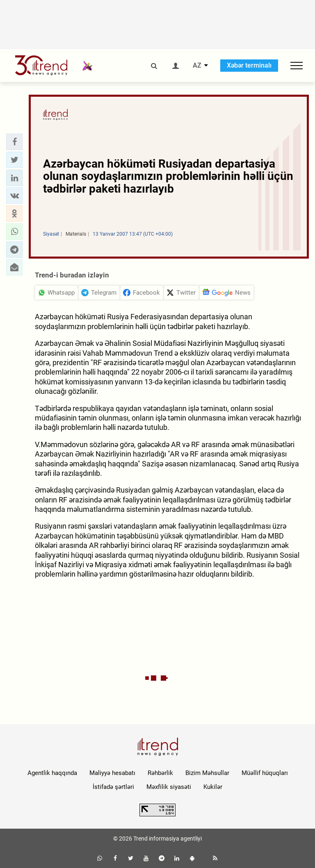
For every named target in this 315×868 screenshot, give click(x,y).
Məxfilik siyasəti (169, 787)
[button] (14, 142)
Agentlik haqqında (52, 773)
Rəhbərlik (160, 773)
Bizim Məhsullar (207, 773)
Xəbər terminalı (249, 65)
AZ (197, 66)
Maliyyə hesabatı (112, 773)
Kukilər (213, 787)
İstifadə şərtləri (113, 787)
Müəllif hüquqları (265, 773)
